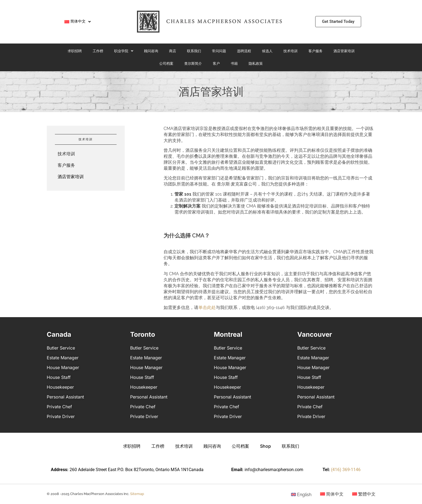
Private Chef (59, 407)
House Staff (59, 377)
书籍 (234, 64)
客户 (216, 64)
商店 (173, 51)
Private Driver (61, 416)
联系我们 (194, 51)
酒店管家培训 (344, 51)
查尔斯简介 (193, 64)
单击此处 (207, 307)
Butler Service (61, 348)
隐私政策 (256, 64)
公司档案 (166, 64)
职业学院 (124, 51)
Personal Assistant (65, 397)
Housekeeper (60, 387)
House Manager (63, 367)
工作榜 (98, 51)
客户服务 (315, 51)
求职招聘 (75, 51)
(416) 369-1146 (346, 470)
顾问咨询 (151, 51)
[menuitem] (78, 22)
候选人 (267, 51)
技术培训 (290, 51)
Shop (265, 446)
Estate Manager (63, 358)
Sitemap (137, 494)
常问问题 (219, 51)
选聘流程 (244, 51)
